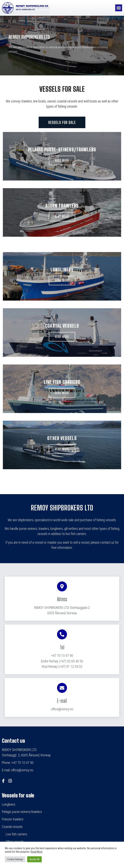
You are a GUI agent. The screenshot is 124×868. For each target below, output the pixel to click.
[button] (119, 8)
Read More (37, 852)
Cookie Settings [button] (15, 859)
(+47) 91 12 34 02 (62, 666)
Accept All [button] (34, 859)
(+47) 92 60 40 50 (62, 661)
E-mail (62, 701)
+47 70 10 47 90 (62, 656)
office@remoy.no (62, 709)
